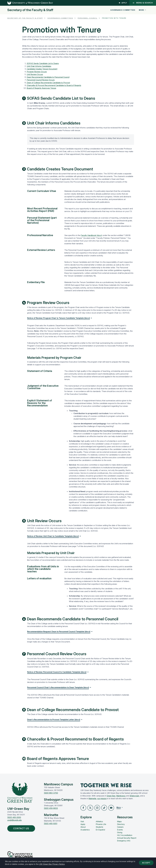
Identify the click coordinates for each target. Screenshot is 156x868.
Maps (119, 821)
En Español (100, 830)
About (83, 827)
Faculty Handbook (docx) (91, 235)
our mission (102, 799)
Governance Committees (123, 10)
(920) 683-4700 (51, 793)
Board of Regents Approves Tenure (41, 88)
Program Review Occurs (37, 72)
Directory (121, 824)
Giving (120, 832)
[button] (83, 808)
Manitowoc (121, 796)
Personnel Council (88, 18)
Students (99, 827)
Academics (85, 830)
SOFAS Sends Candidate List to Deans (43, 63)
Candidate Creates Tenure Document (42, 69)
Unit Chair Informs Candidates (39, 66)
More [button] (143, 10)
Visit (82, 821)
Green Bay (111, 796)
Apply (123, 3)
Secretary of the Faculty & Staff (30, 10)
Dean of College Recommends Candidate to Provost (48, 83)
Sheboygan (134, 796)
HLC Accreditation (125, 835)
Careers (120, 827)
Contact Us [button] (22, 828)
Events (120, 830)
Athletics (99, 821)
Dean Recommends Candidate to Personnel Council (48, 77)
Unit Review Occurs (35, 74)
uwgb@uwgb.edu (14, 820)
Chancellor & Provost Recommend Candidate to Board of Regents (54, 85)
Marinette (92, 799)
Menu (143, 3)
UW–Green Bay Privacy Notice (52, 864)
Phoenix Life (101, 824)
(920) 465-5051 (51, 824)
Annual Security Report (127, 838)
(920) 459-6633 (51, 808)
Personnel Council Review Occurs (41, 80)
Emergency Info (124, 841)
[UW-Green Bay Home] (26, 3)
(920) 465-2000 (14, 817)
